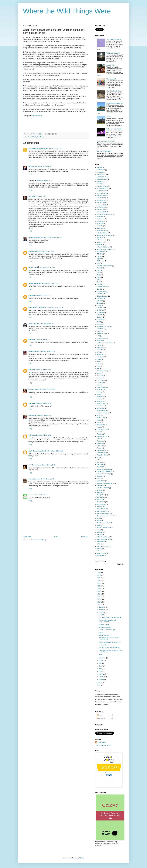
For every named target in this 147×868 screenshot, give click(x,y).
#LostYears (100, 224)
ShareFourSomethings (104, 474)
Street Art (100, 485)
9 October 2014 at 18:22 (47, 251)
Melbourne (100, 397)
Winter (99, 544)
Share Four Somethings (104, 471)
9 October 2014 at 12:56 (45, 166)
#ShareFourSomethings (104, 235)
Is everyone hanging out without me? (110, 642)
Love (99, 385)
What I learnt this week (104, 539)
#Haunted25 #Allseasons (105, 214)
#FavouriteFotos (102, 193)
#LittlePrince (101, 221)
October (102, 612)
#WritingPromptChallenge (105, 249)
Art (98, 263)
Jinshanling (100, 376)
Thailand (100, 507)
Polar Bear (100, 446)
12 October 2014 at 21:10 (43, 403)
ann (30, 495)
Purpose (100, 448)
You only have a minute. (104, 152)
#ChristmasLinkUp (103, 189)
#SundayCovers (102, 240)
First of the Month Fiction (114, 91)
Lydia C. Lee (33, 267)
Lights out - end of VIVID (114, 129)
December (102, 607)
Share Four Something (104, 469)
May (101, 669)
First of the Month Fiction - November (110, 617)
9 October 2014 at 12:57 (45, 180)
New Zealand (101, 425)
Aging (99, 259)
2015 (99, 602)
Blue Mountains (102, 287)
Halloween (100, 355)
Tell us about (101, 502)
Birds (99, 282)
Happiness (100, 357)
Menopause (101, 401)
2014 (99, 605)
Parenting (100, 434)
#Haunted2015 (102, 196)
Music (99, 420)
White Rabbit (101, 542)
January (102, 679)
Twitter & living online (104, 528)
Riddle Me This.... (102, 455)
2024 (99, 578)
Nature (99, 422)
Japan (99, 373)
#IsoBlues (100, 217)
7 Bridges (100, 254)
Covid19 (100, 315)
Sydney (99, 493)
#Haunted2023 (102, 207)
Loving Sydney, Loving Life (115, 103)
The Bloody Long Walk (113, 53)
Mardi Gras (100, 390)
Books (99, 289)
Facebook (100, 329)
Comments (101, 718)
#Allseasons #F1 (102, 177)
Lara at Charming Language (38, 149)
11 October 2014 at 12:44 (43, 369)
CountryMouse (33, 479)
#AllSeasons (101, 175)
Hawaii (99, 359)
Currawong (100, 319)
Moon (99, 415)
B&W (99, 270)
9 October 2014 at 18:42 (47, 267)
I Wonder (102, 615)
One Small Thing (102, 429)
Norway (99, 427)
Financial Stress (102, 338)
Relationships (101, 453)
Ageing (99, 256)
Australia (100, 268)
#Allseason (100, 172)
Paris (99, 439)
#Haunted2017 (102, 200)
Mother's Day (101, 418)
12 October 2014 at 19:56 (47, 389)
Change (99, 303)
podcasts (100, 443)
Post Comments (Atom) (39, 540)
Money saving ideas (103, 413)
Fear (98, 336)
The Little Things (102, 511)
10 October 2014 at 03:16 (55, 308)
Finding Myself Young (36, 283)
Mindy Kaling (101, 408)
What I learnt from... (103, 537)
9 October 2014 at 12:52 (55, 149)
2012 (99, 685)
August (101, 661)
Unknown (32, 296)
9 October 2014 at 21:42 (51, 283)
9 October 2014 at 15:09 (39, 196)
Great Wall (100, 350)
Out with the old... (104, 635)
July (101, 663)
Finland (99, 340)
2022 (99, 583)
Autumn (109, 117)
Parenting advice (102, 436)
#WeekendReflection (103, 247)
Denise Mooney (34, 251)
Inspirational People (103, 371)
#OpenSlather (37, 116)
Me (29, 196)
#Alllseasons (101, 170)
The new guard (111, 79)
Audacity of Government (104, 266)
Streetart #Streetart (103, 488)
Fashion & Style (102, 333)
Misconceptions (104, 645)
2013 (99, 683)
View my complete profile (103, 745)
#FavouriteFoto (102, 191)
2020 (99, 589)
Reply (30, 160)
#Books (99, 182)
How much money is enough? (106, 141)
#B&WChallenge (102, 179)
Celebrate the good (105, 627)
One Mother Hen (34, 465)
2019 (99, 591)
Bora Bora (100, 294)
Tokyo (99, 521)
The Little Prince (102, 509)
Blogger (82, 858)
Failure (99, 331)
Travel (99, 525)
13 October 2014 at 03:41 (48, 465)
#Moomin (100, 228)
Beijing (99, 275)
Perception (100, 441)
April (101, 671)
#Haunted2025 (102, 212)
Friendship (100, 347)
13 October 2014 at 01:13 (43, 435)
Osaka (99, 432)
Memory (100, 399)
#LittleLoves (101, 219)
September (103, 658)
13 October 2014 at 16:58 (47, 479)
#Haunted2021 (102, 205)
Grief (99, 352)
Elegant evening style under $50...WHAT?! (107, 621)
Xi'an (99, 551)
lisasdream (32, 415)
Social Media (101, 481)
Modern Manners (102, 411)
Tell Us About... (102, 504)
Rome (99, 457)
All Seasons (101, 261)
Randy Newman (102, 450)
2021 (99, 586)
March (101, 674)
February (102, 677)
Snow (99, 478)
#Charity (100, 184)
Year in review (101, 553)
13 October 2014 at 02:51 (55, 451)
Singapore (100, 476)
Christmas (100, 308)
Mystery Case (33, 166)
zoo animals (101, 556)
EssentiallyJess (34, 352)
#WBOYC (100, 245)
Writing (99, 549)
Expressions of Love (103, 326)
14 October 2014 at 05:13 (39, 495)
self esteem (101, 467)
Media (99, 394)
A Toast (101, 633)
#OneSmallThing (102, 233)
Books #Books (101, 291)
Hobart (99, 364)
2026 (99, 573)
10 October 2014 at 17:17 (43, 339)
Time (99, 518)
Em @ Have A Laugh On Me (38, 308)
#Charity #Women (103, 186)
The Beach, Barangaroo (114, 39)
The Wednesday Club (104, 514)
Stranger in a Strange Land (105, 483)
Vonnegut (100, 532)
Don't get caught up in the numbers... (110, 648)
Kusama (100, 378)
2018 (99, 594)
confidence (100, 310)
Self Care (100, 462)
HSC (98, 369)
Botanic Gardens (102, 296)
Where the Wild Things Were (67, 11)
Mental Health (101, 404)
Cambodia (100, 298)
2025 (99, 575)
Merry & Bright (111, 65)
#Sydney (100, 242)
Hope (99, 366)
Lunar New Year (102, 387)
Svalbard (100, 490)
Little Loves (101, 383)
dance (99, 322)
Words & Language (103, 546)
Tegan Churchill (34, 324)
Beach (99, 273)
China (99, 305)
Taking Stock (101, 495)
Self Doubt (100, 464)
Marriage (100, 392)
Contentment (101, 312)
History (99, 362)
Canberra (100, 301)
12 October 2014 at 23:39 (44, 415)
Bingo (99, 277)
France (99, 345)
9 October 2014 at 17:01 (54, 237)
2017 (99, 597)
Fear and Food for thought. (107, 630)
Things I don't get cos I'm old (36, 137)
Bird (98, 280)
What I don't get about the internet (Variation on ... (109, 639)
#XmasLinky (101, 252)
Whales (99, 535)
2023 (99, 581)
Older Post (85, 537)
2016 (99, 599)
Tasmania (100, 500)
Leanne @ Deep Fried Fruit (37, 237)
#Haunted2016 (102, 198)
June (101, 666)
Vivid (99, 530)
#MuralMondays (102, 231)
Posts (99, 715)
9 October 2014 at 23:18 (43, 296)
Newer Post (27, 537)
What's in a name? (104, 624)
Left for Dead (101, 380)
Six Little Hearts (34, 389)
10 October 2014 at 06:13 (47, 324)
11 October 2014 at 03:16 (47, 352)
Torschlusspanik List (103, 523)
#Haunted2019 (102, 203)
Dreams (99, 324)
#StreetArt (100, 238)
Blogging (100, 284)
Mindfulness (101, 406)
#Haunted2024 (102, 210)
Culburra (100, 317)
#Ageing (100, 167)
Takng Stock (101, 497)
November (102, 610)
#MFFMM (100, 226)
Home (56, 537)
